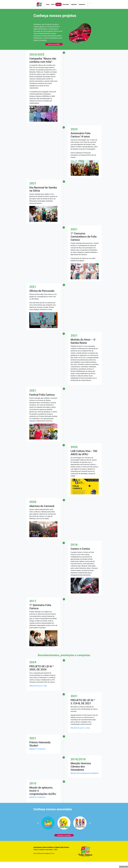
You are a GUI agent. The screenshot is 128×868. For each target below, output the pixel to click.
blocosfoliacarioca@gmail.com (44, 853)
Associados (66, 4)
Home (48, 4)
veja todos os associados (64, 835)
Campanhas (82, 4)
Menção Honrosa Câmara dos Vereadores (85, 773)
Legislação (74, 4)
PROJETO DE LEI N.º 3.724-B (80, 728)
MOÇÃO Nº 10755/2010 (37, 749)
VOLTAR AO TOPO (123, 867)
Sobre (53, 4)
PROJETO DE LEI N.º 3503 (38, 686)
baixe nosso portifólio (54, 44)
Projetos (58, 4)
